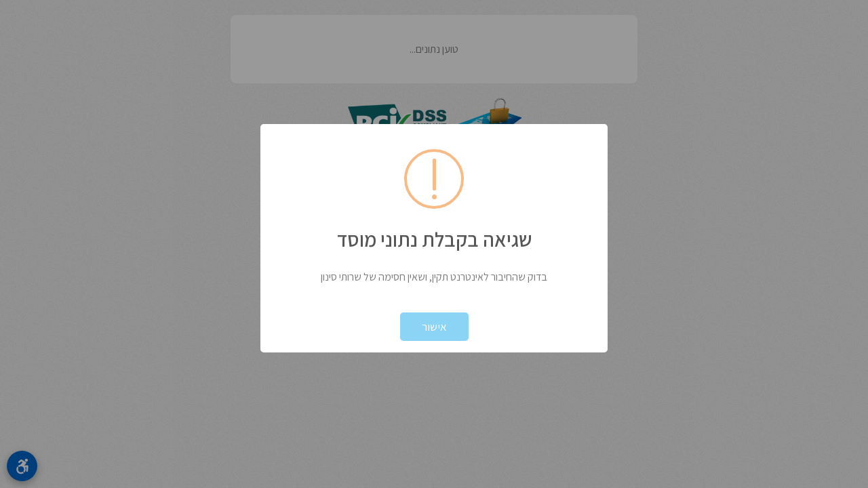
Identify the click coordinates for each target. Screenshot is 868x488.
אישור (434, 327)
